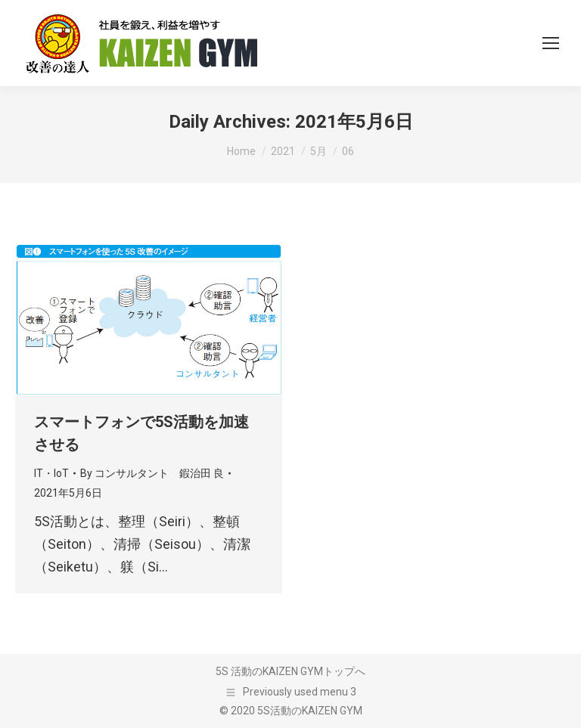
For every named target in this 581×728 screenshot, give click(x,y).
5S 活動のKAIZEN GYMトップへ (290, 671)
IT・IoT (51, 473)
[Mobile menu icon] (551, 43)
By (152, 473)
